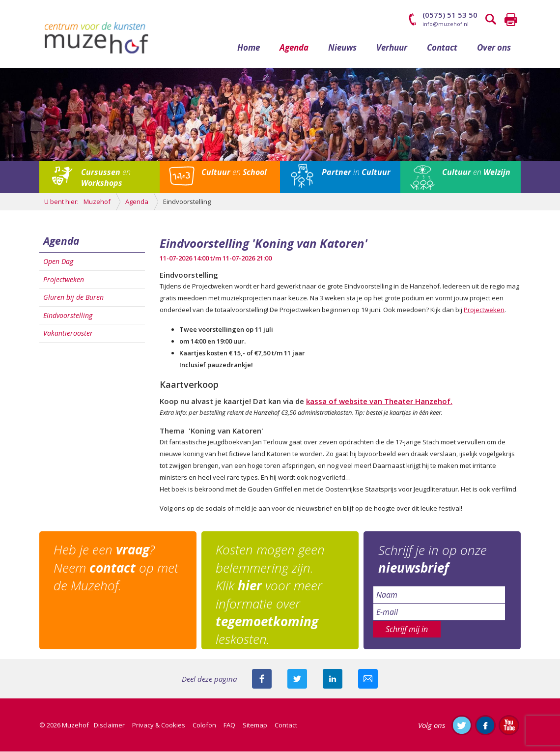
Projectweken (64, 280)
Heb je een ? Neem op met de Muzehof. (116, 568)
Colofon (204, 725)
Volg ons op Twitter (462, 725)
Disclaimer (109, 725)
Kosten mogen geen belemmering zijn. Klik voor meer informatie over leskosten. (271, 595)
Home (249, 48)
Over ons (494, 48)
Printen (511, 20)
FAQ (229, 725)
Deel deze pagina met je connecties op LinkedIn (333, 679)
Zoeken (491, 20)
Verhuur (392, 48)
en (106, 178)
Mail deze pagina (368, 679)
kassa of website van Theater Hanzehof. (379, 402)
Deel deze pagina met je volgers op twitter (297, 679)
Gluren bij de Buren (73, 298)
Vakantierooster (68, 334)
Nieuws (342, 48)
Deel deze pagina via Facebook (262, 679)
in (356, 173)
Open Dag (58, 262)
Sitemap (255, 725)
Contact (442, 48)
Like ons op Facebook (485, 725)
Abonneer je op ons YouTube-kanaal (509, 725)
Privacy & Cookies (159, 725)
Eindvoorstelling (68, 316)
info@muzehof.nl (446, 24)
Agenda (294, 48)
